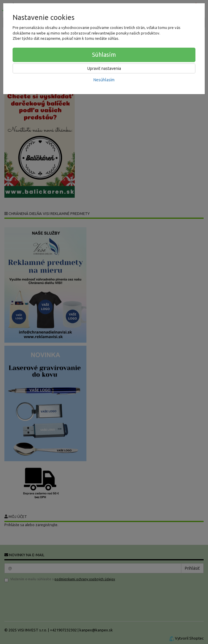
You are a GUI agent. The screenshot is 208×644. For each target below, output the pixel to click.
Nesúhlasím (104, 80)
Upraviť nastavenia (104, 68)
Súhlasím (104, 55)
